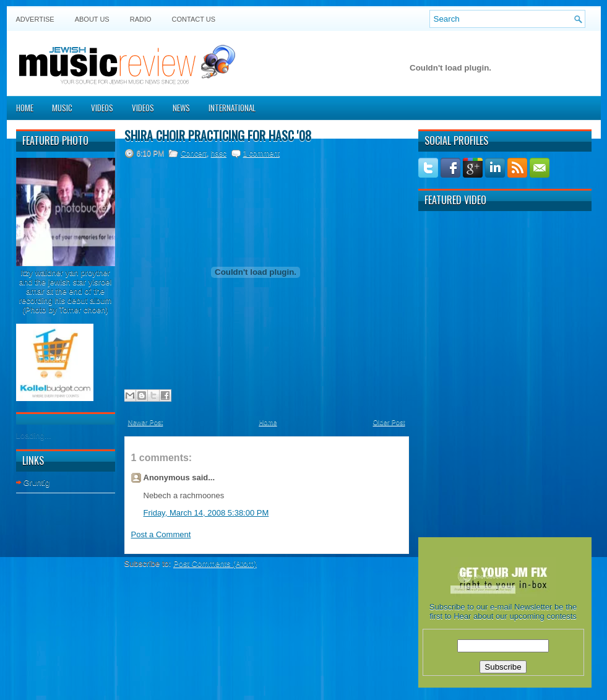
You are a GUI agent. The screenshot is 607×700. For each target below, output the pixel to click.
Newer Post (146, 422)
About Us (92, 19)
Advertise (35, 19)
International (232, 108)
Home (25, 108)
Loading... (34, 435)
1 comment (261, 153)
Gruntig (37, 482)
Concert (194, 153)
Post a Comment (161, 534)
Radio (141, 19)
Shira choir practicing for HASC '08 (218, 136)
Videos (102, 108)
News (181, 108)
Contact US (194, 19)
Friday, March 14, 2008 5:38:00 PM (206, 513)
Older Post (389, 422)
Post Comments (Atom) (215, 564)
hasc (219, 153)
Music (62, 108)
